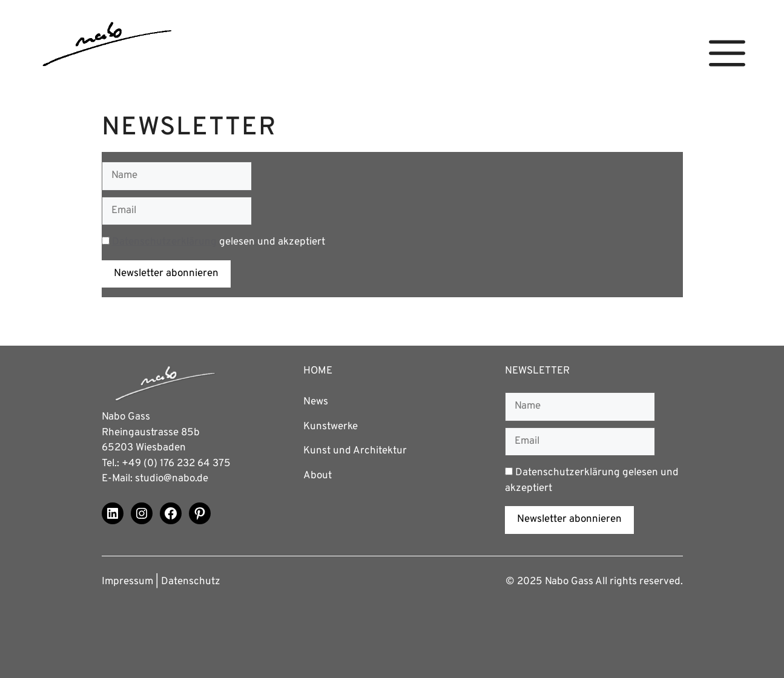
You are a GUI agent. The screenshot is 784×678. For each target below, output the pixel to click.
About (318, 476)
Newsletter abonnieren (166, 274)
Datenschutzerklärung (164, 242)
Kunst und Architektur (355, 451)
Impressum (127, 582)
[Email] (177, 211)
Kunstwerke (331, 427)
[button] (727, 54)
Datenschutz (191, 582)
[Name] (177, 176)
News (316, 402)
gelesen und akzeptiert (213, 242)
